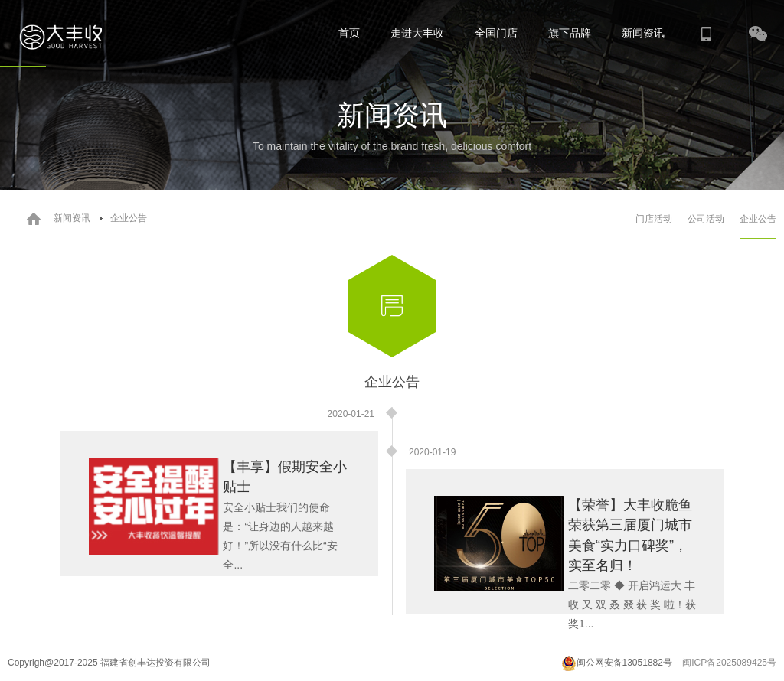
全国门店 (496, 33)
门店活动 (654, 219)
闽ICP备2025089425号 (729, 663)
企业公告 (758, 219)
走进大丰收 (417, 33)
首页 (349, 33)
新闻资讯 (643, 33)
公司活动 (706, 219)
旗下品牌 (570, 33)
